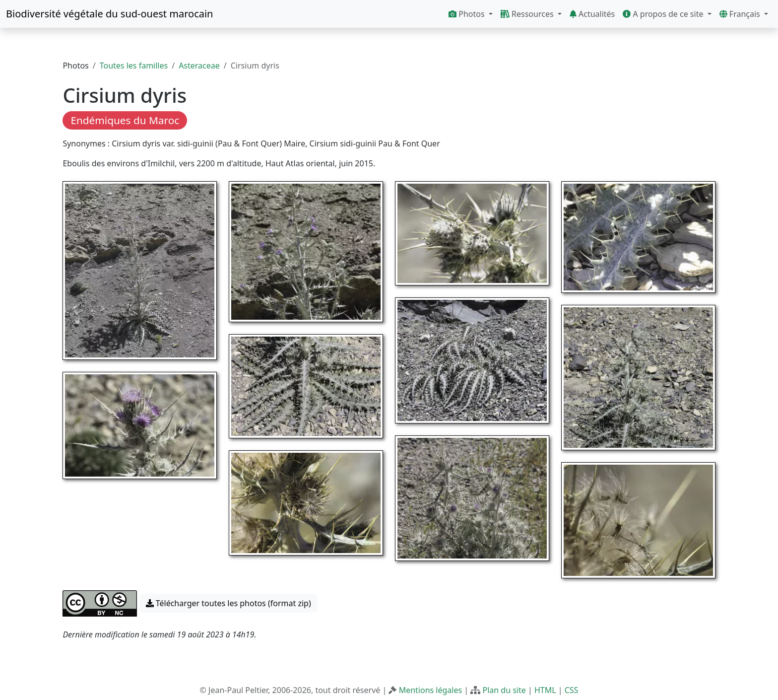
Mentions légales (431, 690)
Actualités (592, 14)
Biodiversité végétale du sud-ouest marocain (109, 14)
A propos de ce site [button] (664, 14)
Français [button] (741, 14)
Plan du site (504, 690)
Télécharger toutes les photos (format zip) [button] (228, 603)
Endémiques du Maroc (125, 120)
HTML (545, 690)
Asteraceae (199, 66)
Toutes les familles (134, 66)
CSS (572, 690)
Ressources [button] (528, 14)
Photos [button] (468, 14)
